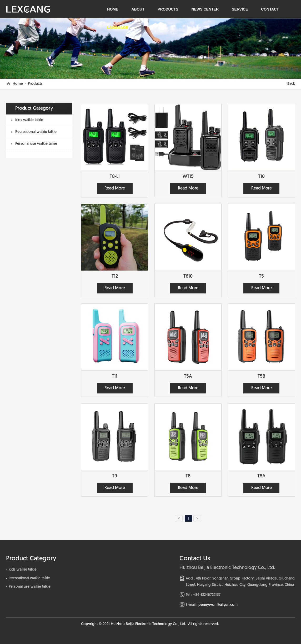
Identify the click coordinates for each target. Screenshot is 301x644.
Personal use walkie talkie (36, 144)
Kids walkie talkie (29, 120)
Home (18, 84)
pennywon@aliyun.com (218, 605)
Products (35, 84)
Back (291, 84)
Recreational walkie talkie (36, 132)
